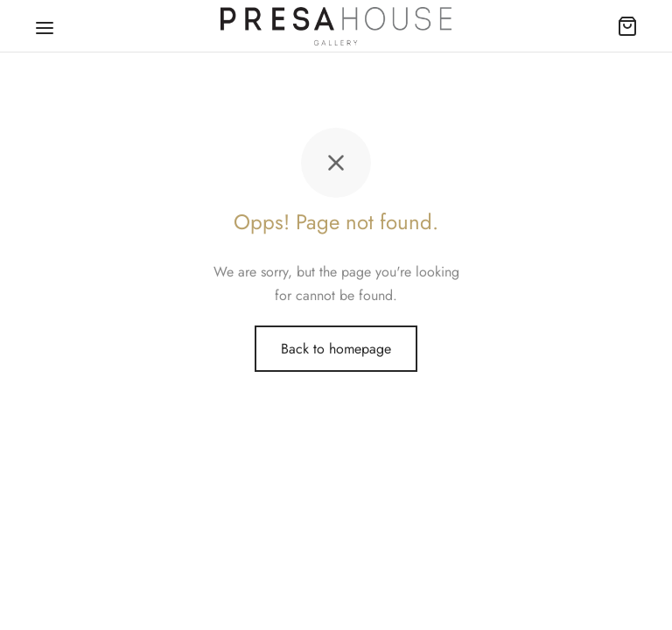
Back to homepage (336, 349)
